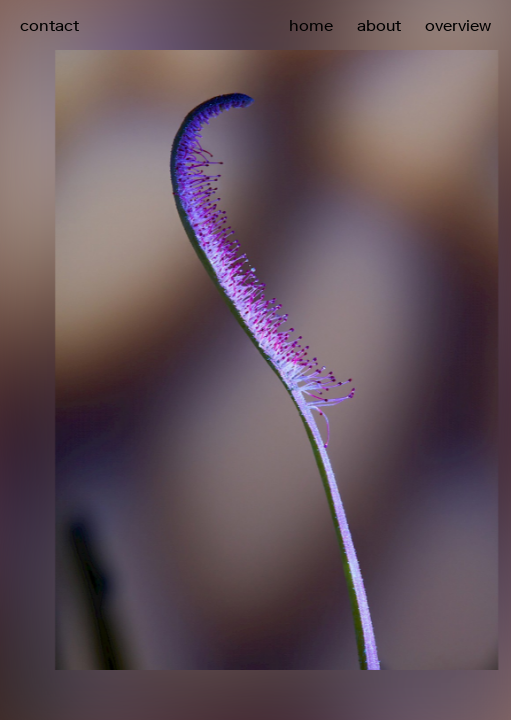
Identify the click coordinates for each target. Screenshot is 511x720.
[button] (384, 318)
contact (49, 25)
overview (458, 25)
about (379, 25)
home (311, 25)
